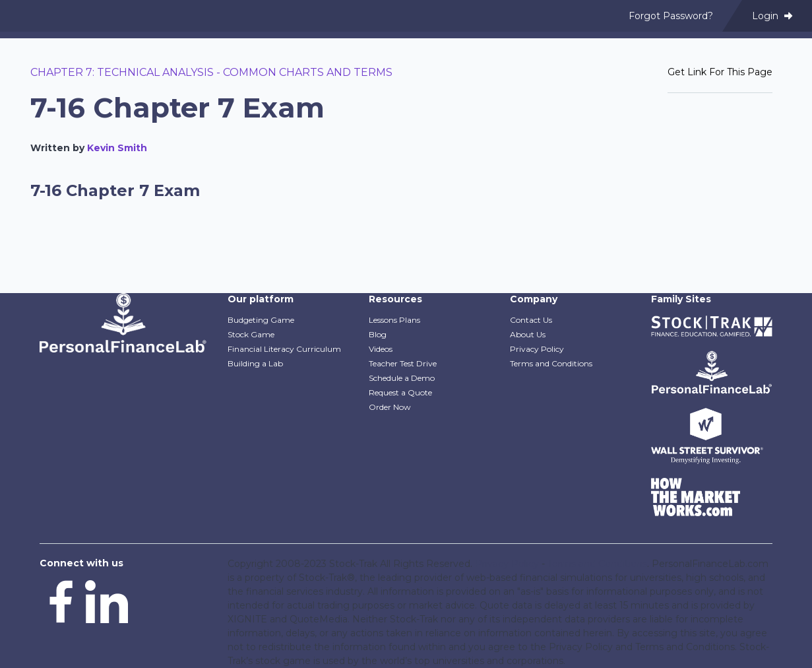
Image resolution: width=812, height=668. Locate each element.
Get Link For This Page (720, 72)
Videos (381, 349)
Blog (378, 334)
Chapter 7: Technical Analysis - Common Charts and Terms (211, 72)
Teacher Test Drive (403, 363)
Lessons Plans (394, 320)
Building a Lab (255, 363)
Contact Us (531, 320)
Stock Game (251, 334)
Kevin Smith (117, 148)
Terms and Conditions (551, 363)
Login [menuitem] (772, 16)
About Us (528, 334)
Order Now (390, 407)
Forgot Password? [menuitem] (671, 16)
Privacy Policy (537, 349)
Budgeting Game (261, 320)
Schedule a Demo (402, 378)
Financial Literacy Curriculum (284, 349)
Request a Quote (400, 392)
